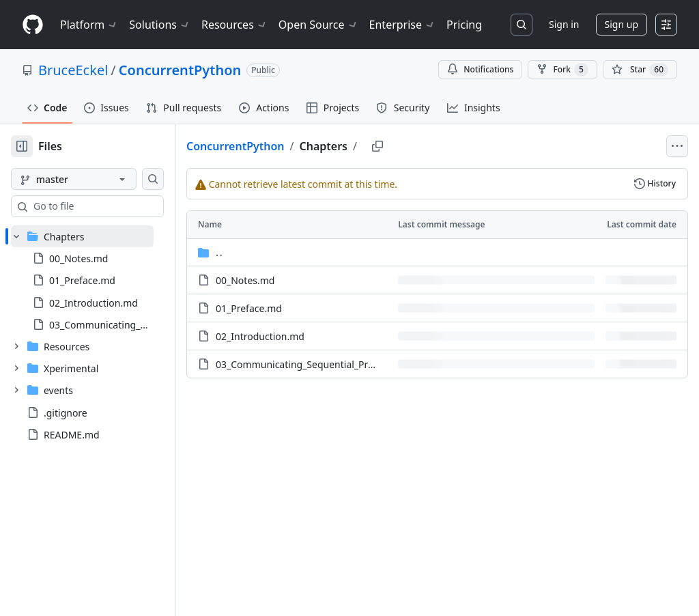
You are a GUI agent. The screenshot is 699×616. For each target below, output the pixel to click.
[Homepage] (33, 25)
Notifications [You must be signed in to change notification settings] (480, 69)
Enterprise (402, 25)
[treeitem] (104, 280)
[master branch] (96, 179)
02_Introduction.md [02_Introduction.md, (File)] (304, 336)
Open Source (318, 25)
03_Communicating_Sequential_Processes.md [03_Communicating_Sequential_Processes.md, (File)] (362, 364)
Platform (89, 25)
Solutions (160, 25)
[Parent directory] (459, 252)
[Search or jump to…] (522, 25)
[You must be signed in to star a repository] (640, 70)
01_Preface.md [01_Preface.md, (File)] (293, 308)
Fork (562, 70)
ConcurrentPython (180, 70)
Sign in (564, 24)
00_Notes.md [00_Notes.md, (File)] (289, 280)
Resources (234, 25)
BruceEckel (73, 70)
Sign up (622, 24)
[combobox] (115, 206)
